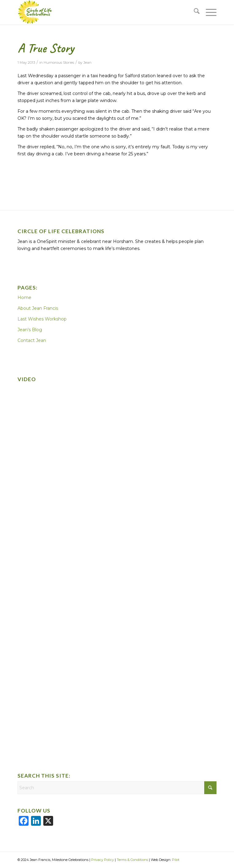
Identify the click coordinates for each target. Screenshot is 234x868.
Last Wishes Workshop (42, 319)
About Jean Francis (38, 308)
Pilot (176, 860)
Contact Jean (32, 340)
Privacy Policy (103, 860)
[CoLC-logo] (97, 12)
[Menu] (208, 12)
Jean (87, 63)
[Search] (194, 12)
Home (24, 298)
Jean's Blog (30, 330)
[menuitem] (194, 12)
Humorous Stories (59, 63)
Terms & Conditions (132, 860)
